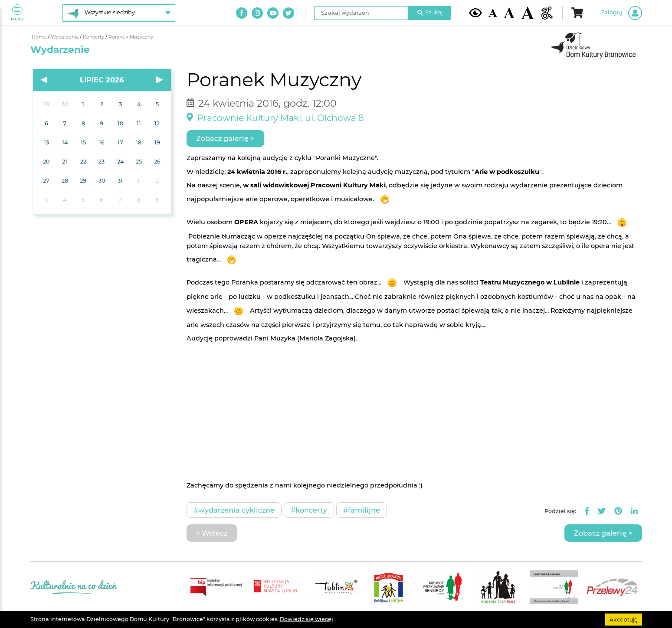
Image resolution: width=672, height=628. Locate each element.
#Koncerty (309, 510)
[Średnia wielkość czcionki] (509, 13)
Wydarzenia (65, 37)
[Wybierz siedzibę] (119, 13)
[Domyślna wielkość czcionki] (493, 13)
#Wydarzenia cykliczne (234, 510)
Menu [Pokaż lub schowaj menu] (17, 13)
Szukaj (430, 12)
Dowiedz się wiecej (306, 619)
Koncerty (94, 37)
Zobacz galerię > (225, 138)
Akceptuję (624, 619)
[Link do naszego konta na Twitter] (288, 13)
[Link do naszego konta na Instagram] (257, 13)
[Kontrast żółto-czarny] (475, 13)
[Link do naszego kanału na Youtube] (273, 13)
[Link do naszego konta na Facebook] (242, 13)
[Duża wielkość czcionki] (528, 13)
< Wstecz (212, 533)
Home (40, 37)
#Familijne (362, 510)
